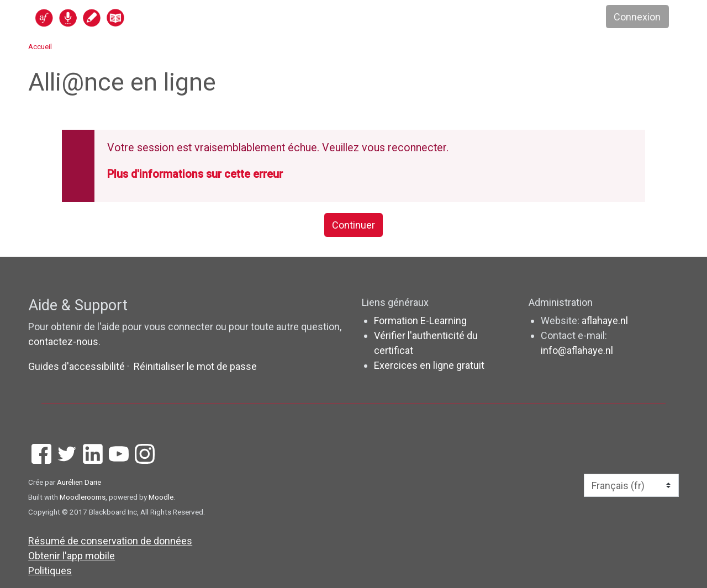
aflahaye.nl (605, 321)
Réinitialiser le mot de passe (195, 366)
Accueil (40, 46)
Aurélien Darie (79, 482)
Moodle (161, 497)
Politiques (50, 571)
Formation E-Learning (420, 321)
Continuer (353, 225)
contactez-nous (63, 341)
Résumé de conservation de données (110, 541)
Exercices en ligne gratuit (429, 365)
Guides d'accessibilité (78, 366)
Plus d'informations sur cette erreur (195, 174)
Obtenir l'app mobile (72, 556)
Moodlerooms (83, 497)
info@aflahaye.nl (577, 350)
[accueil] (123, 17)
